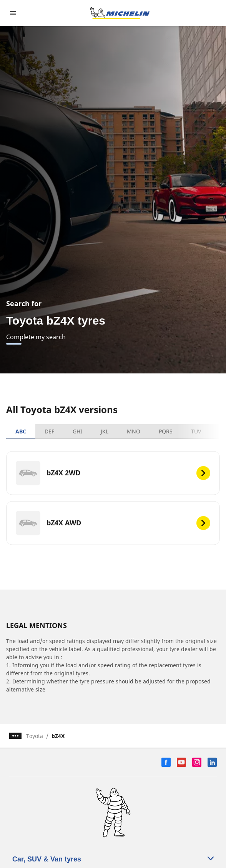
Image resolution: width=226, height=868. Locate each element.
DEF (49, 431)
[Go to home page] (120, 13)
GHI (77, 431)
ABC (21, 431)
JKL (105, 431)
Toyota (35, 736)
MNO (134, 431)
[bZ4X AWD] (113, 523)
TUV (196, 431)
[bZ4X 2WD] (113, 473)
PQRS (166, 431)
